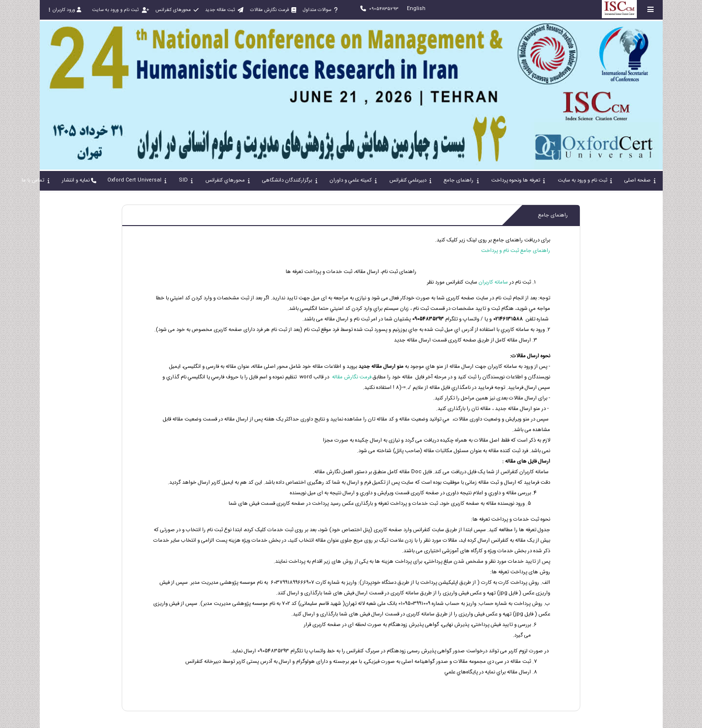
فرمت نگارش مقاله (351, 377)
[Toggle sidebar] (651, 9)
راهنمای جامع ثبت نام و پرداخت (516, 251)
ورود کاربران (65, 10)
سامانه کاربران (493, 282)
